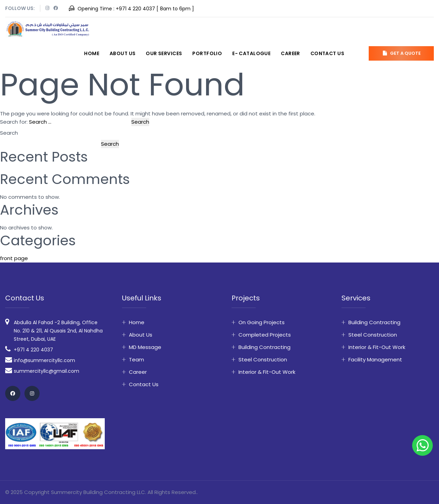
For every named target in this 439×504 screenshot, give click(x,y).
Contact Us (327, 53)
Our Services (164, 53)
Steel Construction (263, 359)
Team (136, 359)
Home (92, 53)
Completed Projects (265, 335)
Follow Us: (20, 8)
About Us (122, 53)
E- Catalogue (251, 53)
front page (14, 258)
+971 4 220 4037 (135, 9)
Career (290, 53)
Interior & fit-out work (267, 372)
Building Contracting (264, 347)
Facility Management (375, 359)
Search (9, 133)
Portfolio (207, 53)
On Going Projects (262, 322)
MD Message (145, 347)
